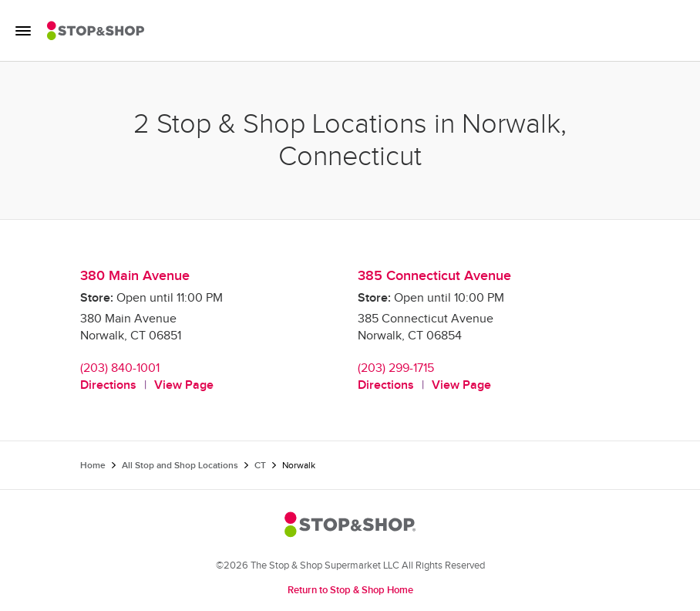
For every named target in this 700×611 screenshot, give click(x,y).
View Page (184, 385)
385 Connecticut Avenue (434, 276)
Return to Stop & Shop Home (350, 590)
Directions (108, 385)
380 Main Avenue (135, 276)
